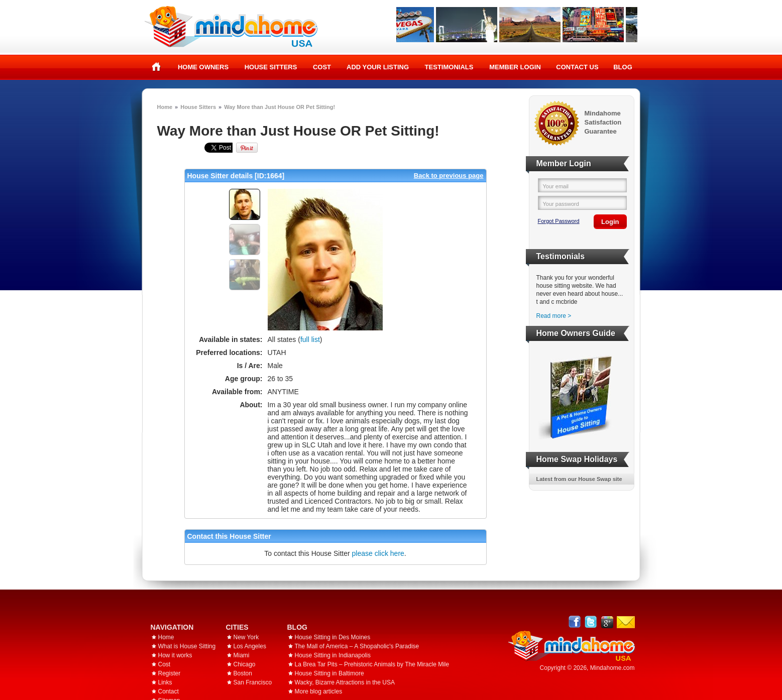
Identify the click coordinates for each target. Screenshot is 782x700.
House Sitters (271, 67)
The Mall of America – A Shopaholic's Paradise (357, 646)
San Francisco (253, 682)
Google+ (607, 622)
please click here (378, 553)
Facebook (575, 622)
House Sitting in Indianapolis (333, 655)
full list (310, 339)
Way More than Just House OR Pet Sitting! (280, 107)
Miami (242, 655)
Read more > (554, 316)
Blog (623, 67)
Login (610, 222)
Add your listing (378, 67)
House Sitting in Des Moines (333, 637)
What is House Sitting (187, 646)
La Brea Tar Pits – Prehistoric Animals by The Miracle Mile (372, 664)
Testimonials (449, 67)
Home (156, 67)
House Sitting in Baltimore (329, 673)
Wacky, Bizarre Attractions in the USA (345, 682)
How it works (175, 655)
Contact (169, 691)
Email (626, 622)
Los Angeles (250, 646)
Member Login (515, 67)
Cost (322, 67)
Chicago (245, 664)
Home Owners (203, 67)
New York (246, 637)
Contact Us (577, 67)
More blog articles (319, 691)
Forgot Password (559, 221)
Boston (243, 673)
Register (170, 673)
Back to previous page (449, 176)
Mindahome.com (612, 668)
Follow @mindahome (591, 622)
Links (165, 682)
